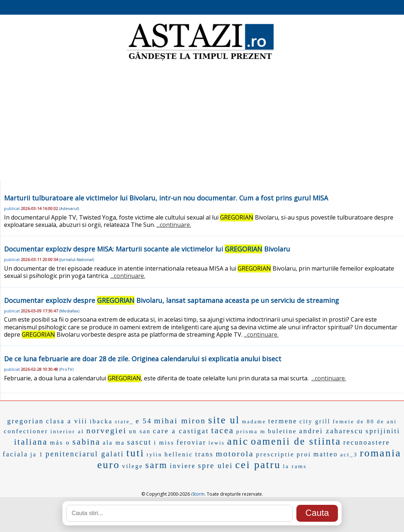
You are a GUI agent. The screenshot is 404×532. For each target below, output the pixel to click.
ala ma (114, 443)
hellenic (179, 454)
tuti (135, 453)
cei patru (258, 465)
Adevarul (69, 208)
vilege (132, 466)
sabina (86, 442)
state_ (124, 422)
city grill (315, 421)
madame (254, 422)
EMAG (202, 407)
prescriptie (275, 454)
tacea (223, 430)
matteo (326, 454)
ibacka (101, 421)
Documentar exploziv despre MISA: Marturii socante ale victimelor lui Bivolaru (147, 249)
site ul (224, 420)
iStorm (198, 494)
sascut (139, 442)
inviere (183, 466)
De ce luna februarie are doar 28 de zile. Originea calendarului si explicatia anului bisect (143, 359)
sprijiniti (383, 431)
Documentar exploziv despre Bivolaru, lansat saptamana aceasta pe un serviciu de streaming (172, 300)
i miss (164, 443)
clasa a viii (67, 421)
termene (283, 421)
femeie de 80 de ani (365, 421)
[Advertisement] (202, 121)
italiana (31, 442)
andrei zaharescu (331, 431)
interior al (67, 431)
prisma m (251, 431)
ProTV (66, 369)
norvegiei (107, 430)
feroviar (192, 442)
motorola (235, 454)
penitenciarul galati (85, 454)
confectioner (26, 431)
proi (304, 454)
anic (238, 441)
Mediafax (69, 311)
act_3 (349, 455)
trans (205, 454)
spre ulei (215, 466)
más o (60, 443)
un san (140, 431)
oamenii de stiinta (296, 441)
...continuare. (174, 225)
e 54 (144, 421)
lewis (217, 443)
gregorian (26, 421)
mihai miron (180, 421)
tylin (154, 455)
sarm (157, 465)
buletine (282, 431)
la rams (295, 466)
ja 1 (37, 454)
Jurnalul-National (77, 259)
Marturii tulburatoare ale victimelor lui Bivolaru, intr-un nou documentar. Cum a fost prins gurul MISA (166, 198)
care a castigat (181, 431)
